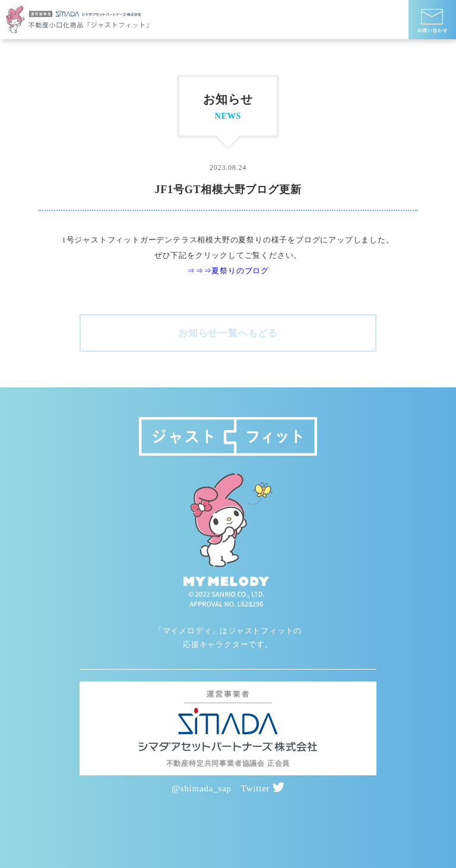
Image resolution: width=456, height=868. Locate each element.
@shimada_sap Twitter (228, 788)
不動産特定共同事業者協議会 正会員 (228, 763)
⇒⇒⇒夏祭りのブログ (228, 271)
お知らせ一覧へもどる (228, 333)
